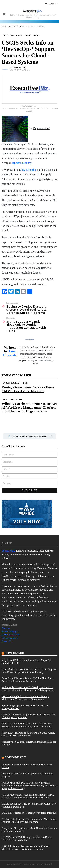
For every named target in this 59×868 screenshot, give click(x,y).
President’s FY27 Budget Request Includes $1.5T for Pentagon (29, 743)
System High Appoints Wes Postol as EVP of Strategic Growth (25, 707)
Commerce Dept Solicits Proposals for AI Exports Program (27, 775)
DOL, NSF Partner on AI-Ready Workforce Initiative (29, 813)
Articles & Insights (10, 631)
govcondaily (15, 758)
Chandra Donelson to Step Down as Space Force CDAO (27, 766)
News (24, 383)
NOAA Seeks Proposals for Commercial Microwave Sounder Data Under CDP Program (29, 821)
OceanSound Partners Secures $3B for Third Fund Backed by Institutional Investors (27, 680)
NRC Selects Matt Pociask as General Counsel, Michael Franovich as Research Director (26, 848)
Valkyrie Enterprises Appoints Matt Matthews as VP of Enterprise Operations (28, 716)
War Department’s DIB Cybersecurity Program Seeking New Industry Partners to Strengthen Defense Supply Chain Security (29, 786)
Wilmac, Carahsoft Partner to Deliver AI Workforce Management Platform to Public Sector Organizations (29, 408)
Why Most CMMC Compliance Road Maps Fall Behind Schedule (26, 662)
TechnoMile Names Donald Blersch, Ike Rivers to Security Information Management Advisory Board (28, 689)
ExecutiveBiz (8, 551)
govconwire (15, 653)
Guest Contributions (10, 635)
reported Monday (22, 163)
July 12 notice (28, 170)
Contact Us (7, 641)
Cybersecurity (11, 383)
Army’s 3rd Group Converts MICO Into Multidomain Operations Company (29, 830)
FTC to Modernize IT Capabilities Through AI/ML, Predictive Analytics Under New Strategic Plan (28, 796)
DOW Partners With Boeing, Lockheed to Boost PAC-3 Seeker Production (26, 839)
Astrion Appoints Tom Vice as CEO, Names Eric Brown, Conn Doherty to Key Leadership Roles (27, 725)
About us (6, 628)
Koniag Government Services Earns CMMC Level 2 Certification (28, 389)
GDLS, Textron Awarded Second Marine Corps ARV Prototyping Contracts (29, 805)
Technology (18, 399)
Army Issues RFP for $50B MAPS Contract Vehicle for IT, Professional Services (28, 734)
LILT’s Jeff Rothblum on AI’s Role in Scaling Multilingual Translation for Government (25, 698)
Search (51, 437)
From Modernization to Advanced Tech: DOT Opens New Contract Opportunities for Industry (29, 671)
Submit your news (10, 638)
